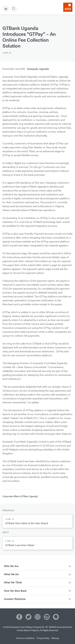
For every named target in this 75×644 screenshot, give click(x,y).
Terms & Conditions (25, 638)
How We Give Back (15, 591)
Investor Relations (15, 599)
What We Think (13, 582)
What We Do (11, 574)
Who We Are (11, 566)
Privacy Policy (43, 638)
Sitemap (55, 638)
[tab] (6, 9)
